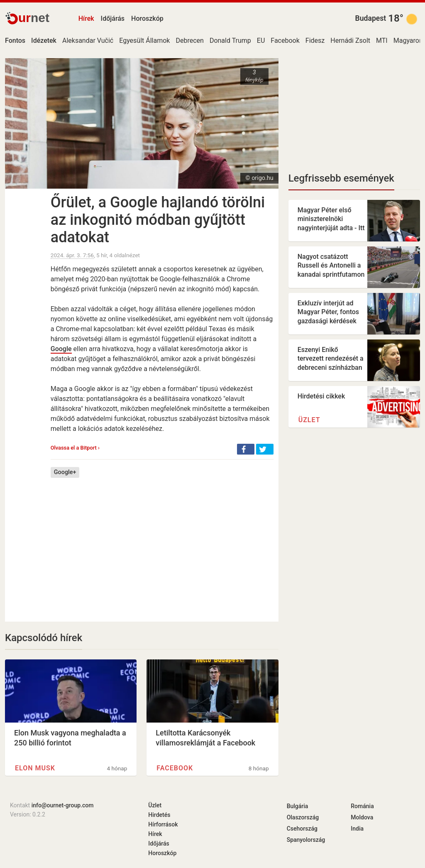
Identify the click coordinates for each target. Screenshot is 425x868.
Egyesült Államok (144, 41)
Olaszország (303, 817)
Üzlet (309, 420)
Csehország (302, 829)
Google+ (65, 472)
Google (61, 349)
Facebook (285, 41)
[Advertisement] (162, 543)
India (357, 829)
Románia (362, 806)
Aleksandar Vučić (88, 41)
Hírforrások (163, 824)
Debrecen (189, 41)
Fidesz (315, 41)
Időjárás (113, 18)
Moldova (362, 817)
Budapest (371, 18)
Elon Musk (35, 768)
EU (261, 41)
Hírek (86, 18)
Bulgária (298, 806)
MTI (382, 41)
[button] (246, 449)
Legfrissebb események (341, 178)
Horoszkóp (147, 18)
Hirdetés (159, 815)
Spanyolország (306, 840)
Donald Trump (230, 41)
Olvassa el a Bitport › (75, 448)
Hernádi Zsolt (350, 41)
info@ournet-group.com (63, 805)
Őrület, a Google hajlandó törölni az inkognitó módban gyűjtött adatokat (158, 220)
